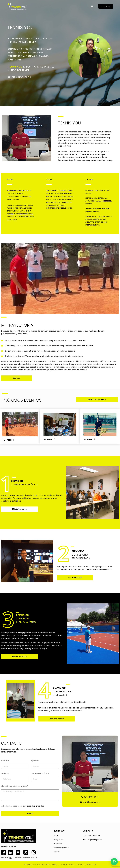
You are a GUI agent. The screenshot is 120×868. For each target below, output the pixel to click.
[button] (92, 6)
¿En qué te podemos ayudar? (15, 786)
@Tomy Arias (10, 858)
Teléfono (5, 774)
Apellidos (35, 761)
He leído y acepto (24, 806)
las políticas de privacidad (32, 806)
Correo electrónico (40, 774)
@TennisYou (4, 857)
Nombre (5, 761)
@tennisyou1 (19, 857)
